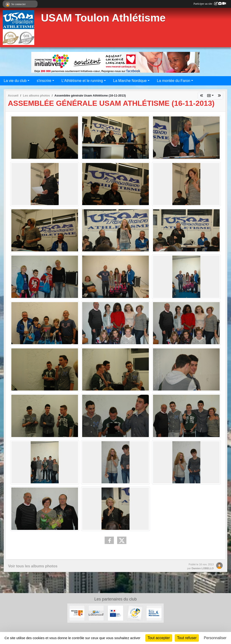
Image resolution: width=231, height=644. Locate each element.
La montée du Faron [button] (174, 81)
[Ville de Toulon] (135, 613)
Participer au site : (210, 4)
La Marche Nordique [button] (130, 81)
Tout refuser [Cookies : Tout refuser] (187, 638)
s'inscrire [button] (44, 81)
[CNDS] (115, 613)
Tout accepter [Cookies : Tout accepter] (159, 638)
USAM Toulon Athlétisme (103, 18)
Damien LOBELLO (203, 568)
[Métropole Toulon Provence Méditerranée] (154, 613)
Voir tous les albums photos (33, 566)
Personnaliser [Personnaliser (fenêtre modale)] (215, 638)
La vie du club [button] (15, 81)
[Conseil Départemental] (96, 613)
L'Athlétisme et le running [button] (82, 81)
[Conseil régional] (77, 613)
